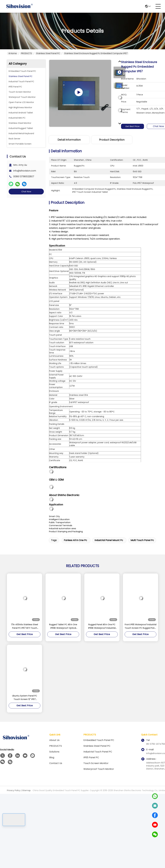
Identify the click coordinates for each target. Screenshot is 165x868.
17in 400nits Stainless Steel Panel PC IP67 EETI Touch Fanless (24, 626)
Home (13, 53)
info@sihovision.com (25, 171)
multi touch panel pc (142, 540)
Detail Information (69, 140)
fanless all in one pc (75, 540)
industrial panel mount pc (109, 540)
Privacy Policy (14, 790)
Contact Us (56, 763)
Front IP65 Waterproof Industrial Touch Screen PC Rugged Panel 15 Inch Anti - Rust (141, 626)
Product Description (112, 140)
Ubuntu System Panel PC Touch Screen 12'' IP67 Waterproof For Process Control (24, 698)
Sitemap (26, 790)
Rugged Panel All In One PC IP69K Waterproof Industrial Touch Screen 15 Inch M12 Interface (102, 626)
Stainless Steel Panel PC (48, 53)
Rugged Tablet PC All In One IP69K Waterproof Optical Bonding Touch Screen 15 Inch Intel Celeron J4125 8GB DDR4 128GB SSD (63, 626)
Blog (52, 757)
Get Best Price (134, 126)
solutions (54, 752)
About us (54, 740)
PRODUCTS (26, 53)
